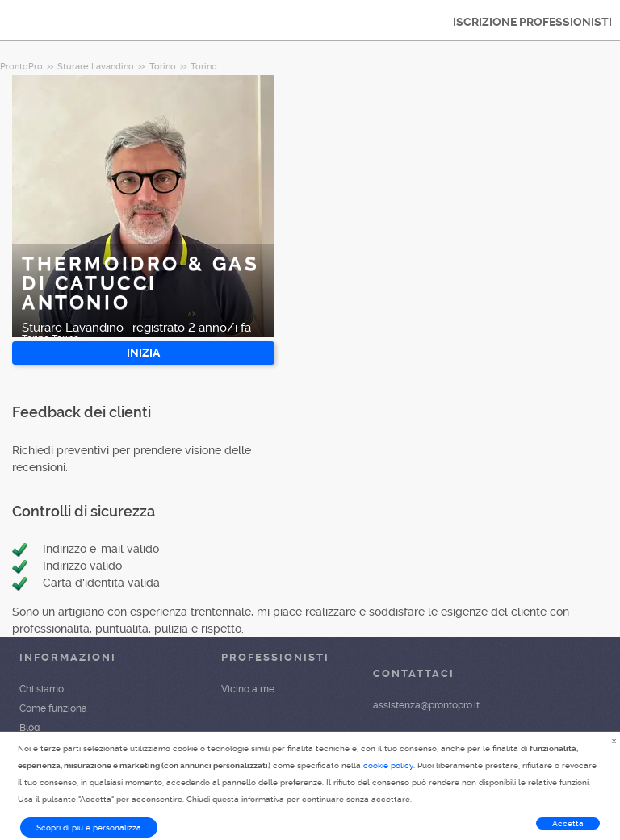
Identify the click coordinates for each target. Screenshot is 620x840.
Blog (29, 728)
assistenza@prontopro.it (426, 705)
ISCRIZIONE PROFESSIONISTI (532, 22)
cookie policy (388, 765)
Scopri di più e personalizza (89, 827)
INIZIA (143, 353)
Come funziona (53, 708)
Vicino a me (248, 689)
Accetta (568, 823)
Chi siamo (42, 689)
